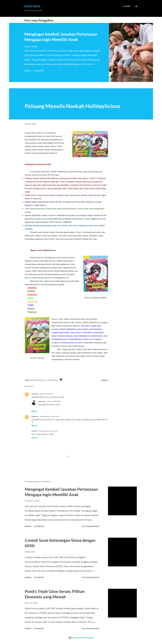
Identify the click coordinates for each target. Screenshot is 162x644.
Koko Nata (32, 6)
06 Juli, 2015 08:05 (54, 401)
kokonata (42, 401)
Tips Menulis (52, 380)
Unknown (35, 394)
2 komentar (39, 628)
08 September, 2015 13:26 (50, 416)
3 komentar (39, 577)
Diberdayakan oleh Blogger (81, 638)
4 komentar (38, 71)
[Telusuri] (126, 6)
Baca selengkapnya (91, 526)
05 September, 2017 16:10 (48, 431)
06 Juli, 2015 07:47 (47, 394)
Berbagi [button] (28, 71)
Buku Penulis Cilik (38, 380)
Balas (34, 411)
